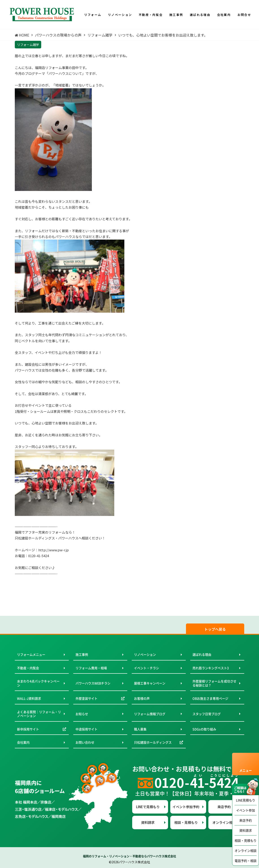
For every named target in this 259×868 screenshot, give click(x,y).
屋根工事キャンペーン (150, 683)
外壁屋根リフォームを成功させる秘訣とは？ (214, 683)
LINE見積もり (246, 800)
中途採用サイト (86, 729)
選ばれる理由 (202, 654)
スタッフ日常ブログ (207, 714)
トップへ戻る (215, 629)
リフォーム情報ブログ (150, 714)
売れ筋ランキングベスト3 (211, 668)
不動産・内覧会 (28, 668)
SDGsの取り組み (204, 729)
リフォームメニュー (31, 654)
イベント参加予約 (186, 807)
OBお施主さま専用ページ (210, 698)
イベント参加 (246, 810)
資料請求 (246, 830)
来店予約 (246, 820)
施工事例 (82, 654)
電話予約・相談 (246, 861)
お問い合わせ (85, 742)
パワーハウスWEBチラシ (93, 683)
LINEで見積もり (148, 807)
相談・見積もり (246, 840)
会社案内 (23, 742)
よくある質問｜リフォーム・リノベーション (39, 714)
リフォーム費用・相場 (91, 668)
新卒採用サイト (28, 729)
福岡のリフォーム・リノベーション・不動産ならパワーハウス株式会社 (129, 856)
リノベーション (145, 654)
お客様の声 (142, 698)
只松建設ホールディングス (153, 742)
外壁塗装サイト (86, 698)
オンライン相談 (246, 851)
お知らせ (82, 714)
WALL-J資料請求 (29, 698)
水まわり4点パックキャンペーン (38, 683)
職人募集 (140, 729)
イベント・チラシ (147, 668)
